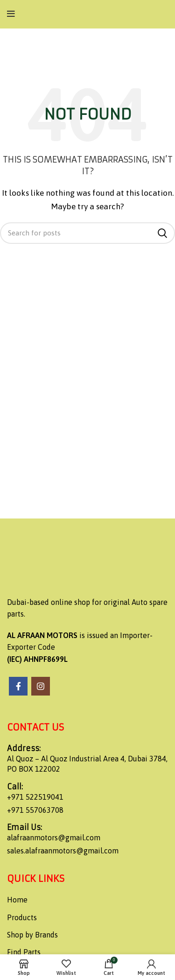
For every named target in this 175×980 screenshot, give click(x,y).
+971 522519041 (35, 797)
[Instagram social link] (41, 686)
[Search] (87, 233)
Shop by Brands (32, 935)
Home (17, 900)
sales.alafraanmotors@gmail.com (63, 851)
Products (22, 917)
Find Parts (24, 952)
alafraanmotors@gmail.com (54, 838)
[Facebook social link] (18, 686)
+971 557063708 (35, 810)
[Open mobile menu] (11, 14)
